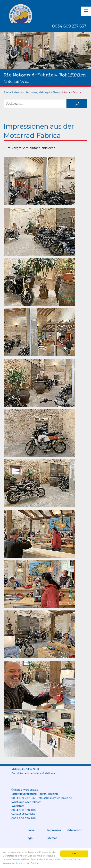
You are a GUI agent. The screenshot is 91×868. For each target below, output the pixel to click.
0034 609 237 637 (69, 26)
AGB (30, 838)
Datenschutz (74, 830)
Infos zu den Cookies (28, 864)
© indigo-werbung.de (25, 790)
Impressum (54, 830)
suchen (77, 103)
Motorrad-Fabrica (71, 93)
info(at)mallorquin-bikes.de (55, 798)
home (34, 93)
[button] (86, 11)
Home (31, 830)
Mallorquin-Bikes (49, 14)
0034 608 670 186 (24, 810)
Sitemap (52, 838)
